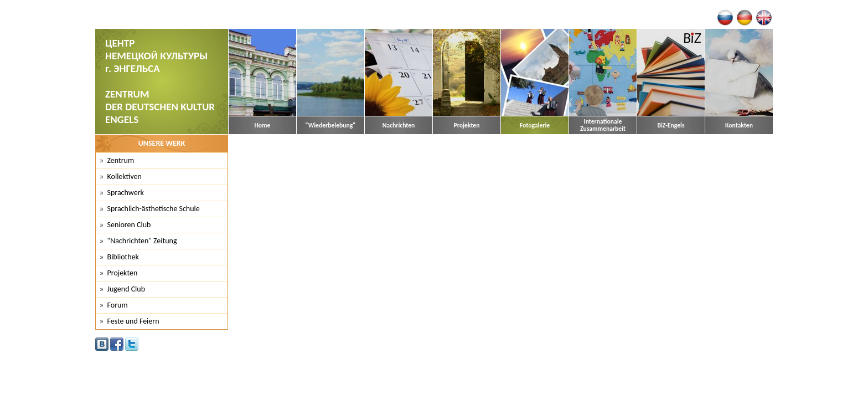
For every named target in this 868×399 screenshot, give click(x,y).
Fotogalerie (535, 126)
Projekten (467, 126)
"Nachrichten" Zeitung (142, 241)
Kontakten (739, 126)
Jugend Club (126, 289)
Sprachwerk (126, 193)
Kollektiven (125, 177)
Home (263, 126)
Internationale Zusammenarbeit (603, 125)
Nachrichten (399, 126)
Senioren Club (129, 225)
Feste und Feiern (133, 321)
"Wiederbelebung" (331, 126)
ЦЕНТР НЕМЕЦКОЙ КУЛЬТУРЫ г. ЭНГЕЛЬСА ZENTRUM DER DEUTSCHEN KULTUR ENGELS (160, 81)
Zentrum (121, 160)
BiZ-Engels (671, 126)
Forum (118, 305)
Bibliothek (123, 257)
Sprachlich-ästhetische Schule (154, 209)
